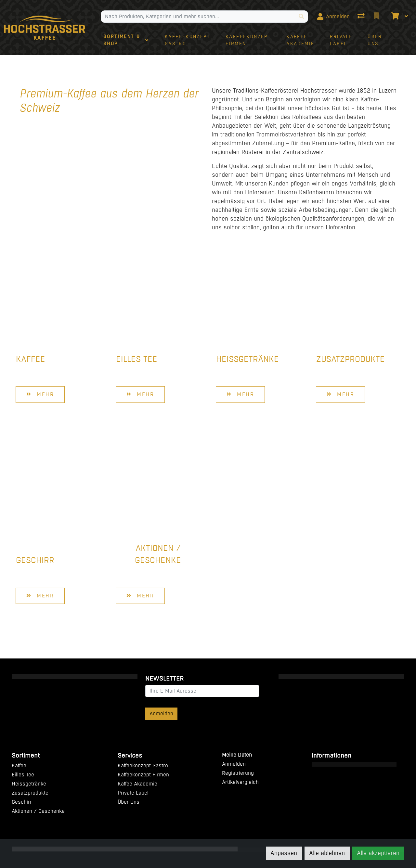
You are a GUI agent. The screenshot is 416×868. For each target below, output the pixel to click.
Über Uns (129, 802)
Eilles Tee (137, 359)
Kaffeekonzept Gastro (143, 766)
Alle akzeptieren (378, 853)
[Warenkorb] (394, 17)
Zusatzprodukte (351, 359)
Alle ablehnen (327, 853)
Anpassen (284, 853)
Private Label (133, 793)
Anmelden (161, 714)
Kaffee (31, 359)
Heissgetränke (247, 359)
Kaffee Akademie (137, 784)
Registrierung (238, 773)
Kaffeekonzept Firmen (143, 775)
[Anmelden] (333, 17)
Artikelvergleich (240, 782)
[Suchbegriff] (198, 17)
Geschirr (35, 560)
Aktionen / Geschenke (158, 554)
